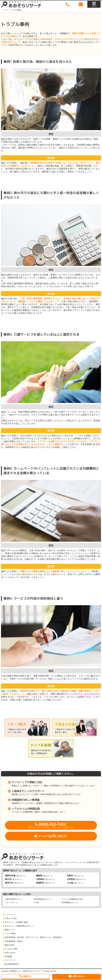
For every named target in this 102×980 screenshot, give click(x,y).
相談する (27, 976)
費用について (10, 930)
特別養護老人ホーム (70, 902)
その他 (36, 902)
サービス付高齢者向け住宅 (72, 899)
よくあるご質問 (11, 949)
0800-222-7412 (51, 825)
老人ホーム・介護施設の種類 (16, 922)
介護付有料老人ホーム (14, 899)
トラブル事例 (10, 934)
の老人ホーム (15, 876)
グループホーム (11, 902)
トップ (5, 10)
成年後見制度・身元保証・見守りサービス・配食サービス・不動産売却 (33, 937)
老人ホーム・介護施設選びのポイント (20, 926)
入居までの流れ (11, 918)
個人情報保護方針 (12, 964)
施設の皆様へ (10, 945)
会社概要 (8, 956)
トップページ (10, 915)
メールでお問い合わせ (52, 836)
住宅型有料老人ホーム (42, 899)
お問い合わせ (10, 953)
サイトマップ (10, 960)
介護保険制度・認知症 (14, 941)
